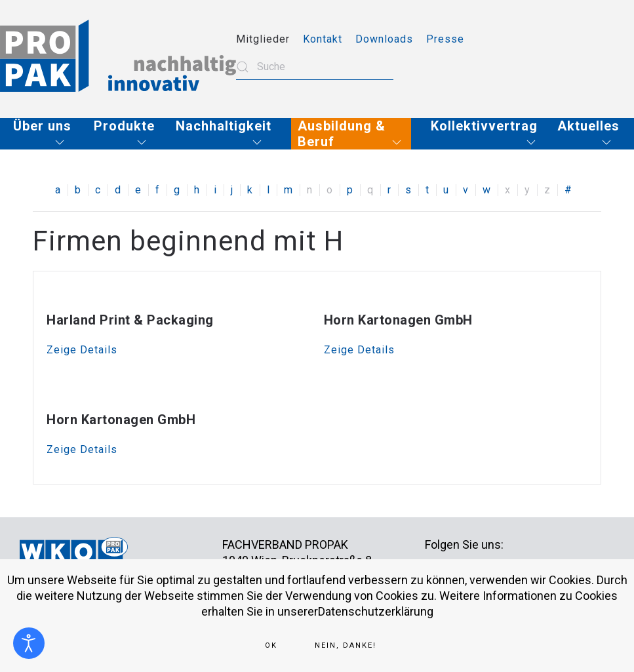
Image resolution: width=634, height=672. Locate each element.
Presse (445, 39)
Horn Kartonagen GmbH (398, 320)
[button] (44, 134)
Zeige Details (82, 350)
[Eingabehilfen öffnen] (29, 643)
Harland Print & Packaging (130, 320)
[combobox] (315, 67)
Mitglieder (263, 39)
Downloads (384, 39)
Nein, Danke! (346, 645)
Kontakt (323, 39)
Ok (271, 645)
